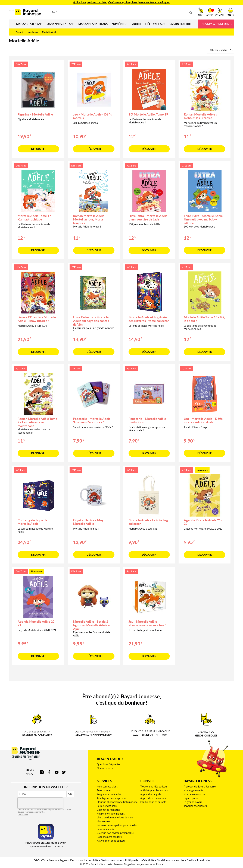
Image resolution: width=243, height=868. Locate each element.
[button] (220, 12)
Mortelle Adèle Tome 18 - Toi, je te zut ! (204, 319)
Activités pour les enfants (154, 790)
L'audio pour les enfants (153, 802)
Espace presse (191, 798)
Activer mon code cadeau (111, 841)
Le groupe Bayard (193, 802)
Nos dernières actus (194, 794)
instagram (42, 772)
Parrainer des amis (107, 806)
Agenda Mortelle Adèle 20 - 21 (37, 623)
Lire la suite (23, 814)
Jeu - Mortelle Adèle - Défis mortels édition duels (203, 420)
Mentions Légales (58, 860)
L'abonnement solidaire (109, 837)
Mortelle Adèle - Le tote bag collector (148, 522)
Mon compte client (107, 787)
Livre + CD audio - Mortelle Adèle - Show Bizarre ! (37, 319)
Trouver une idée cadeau (154, 787)
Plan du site (203, 860)
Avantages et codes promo (111, 798)
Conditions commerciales (171, 860)
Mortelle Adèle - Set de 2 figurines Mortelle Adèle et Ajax (92, 625)
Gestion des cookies (112, 860)
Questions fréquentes (109, 764)
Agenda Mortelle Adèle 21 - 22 (203, 522)
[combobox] (122, 12)
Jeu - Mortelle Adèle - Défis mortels (92, 116)
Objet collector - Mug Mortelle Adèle (88, 522)
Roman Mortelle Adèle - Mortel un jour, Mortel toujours (90, 219)
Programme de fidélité (109, 794)
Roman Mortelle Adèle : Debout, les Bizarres (200, 116)
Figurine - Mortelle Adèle (35, 114)
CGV (36, 860)
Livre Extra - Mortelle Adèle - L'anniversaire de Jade (149, 218)
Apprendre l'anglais (151, 794)
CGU (44, 860)
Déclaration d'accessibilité (84, 860)
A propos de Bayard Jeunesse (200, 787)
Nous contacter (105, 768)
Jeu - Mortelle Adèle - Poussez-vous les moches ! (147, 623)
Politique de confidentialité (140, 860)
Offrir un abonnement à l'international (117, 802)
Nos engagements (193, 790)
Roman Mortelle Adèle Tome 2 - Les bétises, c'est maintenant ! (37, 422)
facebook (49, 772)
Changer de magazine (108, 810)
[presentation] (40, 803)
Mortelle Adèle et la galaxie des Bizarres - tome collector (149, 319)
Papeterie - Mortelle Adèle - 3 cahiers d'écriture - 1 (93, 420)
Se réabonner (104, 790)
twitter (64, 772)
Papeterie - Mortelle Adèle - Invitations (148, 420)
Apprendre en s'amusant (154, 798)
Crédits (191, 860)
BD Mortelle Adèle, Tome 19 (148, 114)
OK (70, 794)
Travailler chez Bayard (195, 806)
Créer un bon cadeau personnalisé (115, 833)
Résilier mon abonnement (111, 814)
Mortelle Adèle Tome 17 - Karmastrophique (35, 218)
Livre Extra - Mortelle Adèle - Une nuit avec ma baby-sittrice (204, 219)
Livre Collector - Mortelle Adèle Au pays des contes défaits (91, 321)
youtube (57, 772)
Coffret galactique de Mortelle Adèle (32, 522)
